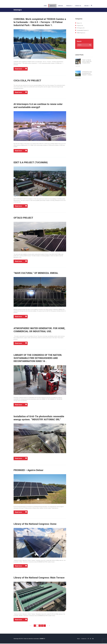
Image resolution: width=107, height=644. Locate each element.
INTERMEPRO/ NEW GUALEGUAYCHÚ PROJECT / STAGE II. (87, 73)
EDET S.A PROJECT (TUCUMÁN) (31, 163)
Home (45, 6)
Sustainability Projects (82, 30)
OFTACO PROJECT (24, 218)
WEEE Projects (80, 33)
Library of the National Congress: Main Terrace (39, 578)
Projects (79, 25)
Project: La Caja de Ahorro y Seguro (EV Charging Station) (87, 61)
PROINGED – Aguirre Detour (29, 470)
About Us (52, 6)
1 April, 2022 (78, 66)
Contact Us (78, 6)
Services (61, 6)
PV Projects (80, 28)
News (78, 23)
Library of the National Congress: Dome (35, 524)
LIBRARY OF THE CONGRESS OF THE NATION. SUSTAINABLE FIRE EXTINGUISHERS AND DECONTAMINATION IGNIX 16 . (39, 358)
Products (69, 6)
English (87, 6)
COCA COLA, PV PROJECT (28, 81)
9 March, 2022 (78, 78)
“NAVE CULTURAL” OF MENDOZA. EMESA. (37, 273)
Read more (19, 69)
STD (43, 639)
